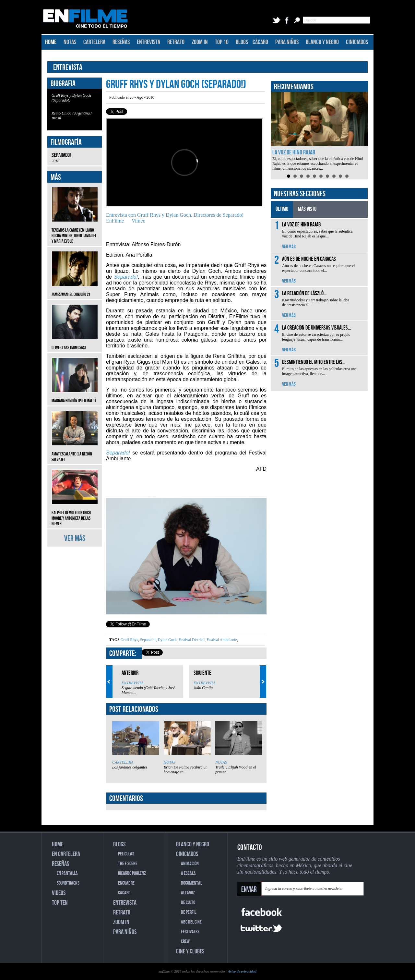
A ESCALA (188, 873)
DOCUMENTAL (191, 883)
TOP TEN (60, 903)
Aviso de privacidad (242, 971)
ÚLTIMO (282, 209)
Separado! (148, 640)
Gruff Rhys (129, 640)
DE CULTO (188, 903)
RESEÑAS (121, 42)
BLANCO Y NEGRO (322, 42)
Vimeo (139, 221)
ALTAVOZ (188, 893)
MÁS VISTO (307, 209)
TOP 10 (222, 42)
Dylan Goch (167, 640)
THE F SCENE (128, 864)
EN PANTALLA (67, 873)
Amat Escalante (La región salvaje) (75, 452)
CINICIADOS (357, 42)
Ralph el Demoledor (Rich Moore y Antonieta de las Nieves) (75, 513)
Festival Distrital (191, 640)
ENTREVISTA (148, 42)
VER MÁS (75, 538)
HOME (51, 42)
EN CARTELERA (66, 854)
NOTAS (70, 42)
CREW (185, 942)
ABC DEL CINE (191, 922)
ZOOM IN (200, 42)
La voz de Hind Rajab (294, 152)
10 (347, 176)
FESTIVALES (190, 932)
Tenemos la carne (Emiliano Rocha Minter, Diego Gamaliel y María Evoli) (75, 231)
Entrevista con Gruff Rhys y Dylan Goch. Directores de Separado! (175, 215)
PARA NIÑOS (287, 42)
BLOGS (242, 42)
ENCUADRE (126, 883)
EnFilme (115, 221)
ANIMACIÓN (190, 864)
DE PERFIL (189, 912)
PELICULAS (126, 854)
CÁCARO (260, 42)
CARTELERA (94, 42)
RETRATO (176, 42)
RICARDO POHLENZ (132, 873)
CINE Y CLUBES (190, 951)
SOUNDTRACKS (68, 883)
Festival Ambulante (221, 640)
